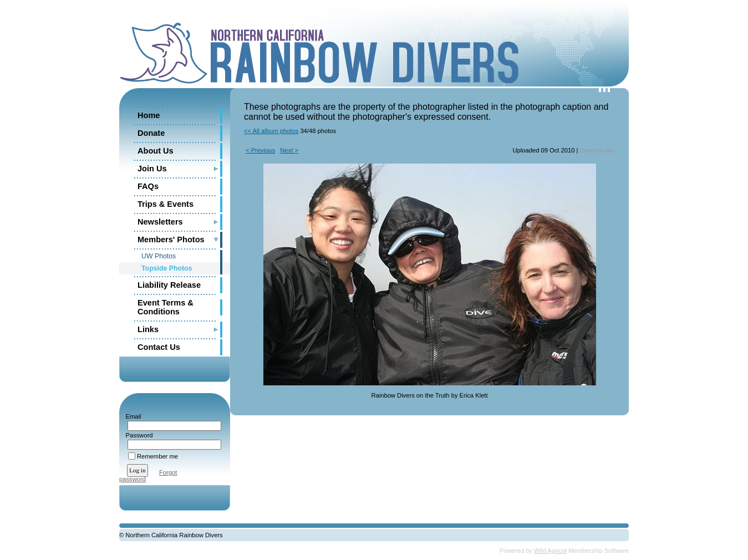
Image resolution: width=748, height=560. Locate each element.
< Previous (260, 150)
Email (131, 416)
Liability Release (169, 285)
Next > (289, 150)
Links (148, 329)
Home (149, 115)
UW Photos (159, 256)
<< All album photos (271, 131)
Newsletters (160, 222)
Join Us (152, 169)
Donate (151, 133)
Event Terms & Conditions (166, 307)
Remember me (157, 456)
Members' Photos (171, 240)
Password (137, 435)
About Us (156, 151)
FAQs (148, 186)
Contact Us (159, 347)
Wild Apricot (550, 551)
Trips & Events (166, 204)
